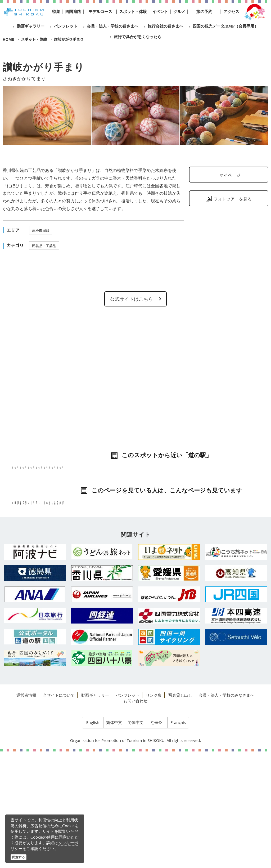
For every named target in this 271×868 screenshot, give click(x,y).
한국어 (157, 839)
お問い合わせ (135, 817)
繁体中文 (114, 839)
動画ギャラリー (95, 812)
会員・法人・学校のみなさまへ (227, 812)
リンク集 (154, 812)
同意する (19, 857)
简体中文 (135, 839)
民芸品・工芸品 (44, 246)
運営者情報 (26, 812)
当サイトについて (59, 812)
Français (178, 839)
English (93, 839)
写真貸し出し (180, 812)
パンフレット (128, 812)
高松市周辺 (41, 230)
